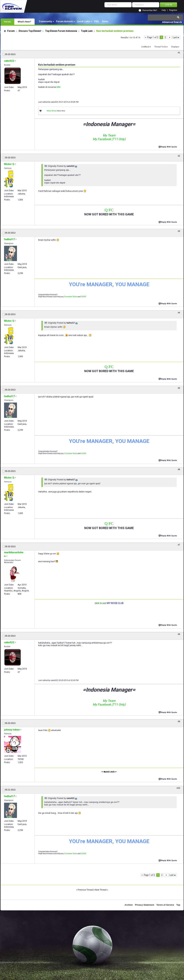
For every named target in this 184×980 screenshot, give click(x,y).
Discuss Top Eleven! (30, 31)
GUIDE (84, 297)
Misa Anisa (52, 111)
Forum (7, 22)
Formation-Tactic (71, 297)
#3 (179, 231)
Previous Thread (85, 890)
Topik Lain (87, 31)
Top (178, 905)
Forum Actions (64, 21)
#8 (179, 634)
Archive (129, 905)
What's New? (24, 22)
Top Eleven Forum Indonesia (61, 31)
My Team (109, 135)
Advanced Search (172, 22)
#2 (179, 156)
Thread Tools (160, 47)
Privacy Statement (145, 905)
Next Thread (101, 890)
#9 (179, 721)
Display (175, 47)
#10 (178, 788)
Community (45, 21)
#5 (179, 388)
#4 (179, 313)
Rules (105, 21)
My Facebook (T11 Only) (109, 139)
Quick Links (84, 21)
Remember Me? (150, 10)
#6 (179, 469)
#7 (179, 545)
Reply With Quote (168, 146)
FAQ (96, 21)
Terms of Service (165, 905)
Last (176, 37)
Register (173, 10)
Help (164, 10)
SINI (58, 87)
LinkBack (145, 47)
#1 (179, 53)
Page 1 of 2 (153, 37)
